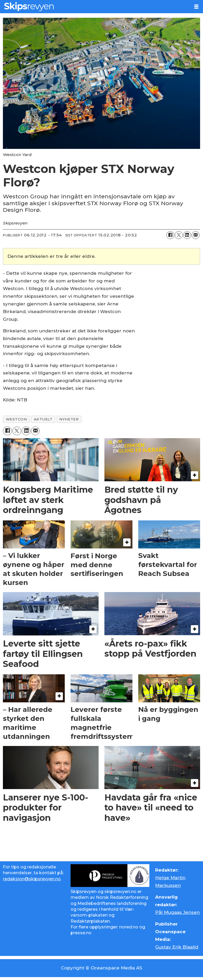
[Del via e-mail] (196, 235)
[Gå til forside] (95, 7)
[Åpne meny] (196, 7)
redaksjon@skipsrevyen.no (32, 879)
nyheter (69, 419)
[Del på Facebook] (170, 235)
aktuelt (43, 419)
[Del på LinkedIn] (187, 235)
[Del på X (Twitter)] (179, 235)
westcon (16, 419)
